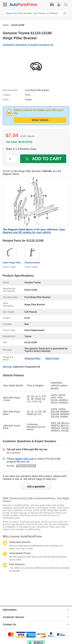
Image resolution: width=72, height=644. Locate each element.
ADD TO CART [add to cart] (43, 159)
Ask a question (36, 486)
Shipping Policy (32, 358)
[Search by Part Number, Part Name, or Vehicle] (33, 13)
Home (6, 25)
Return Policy (52, 358)
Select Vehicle (40, 120)
